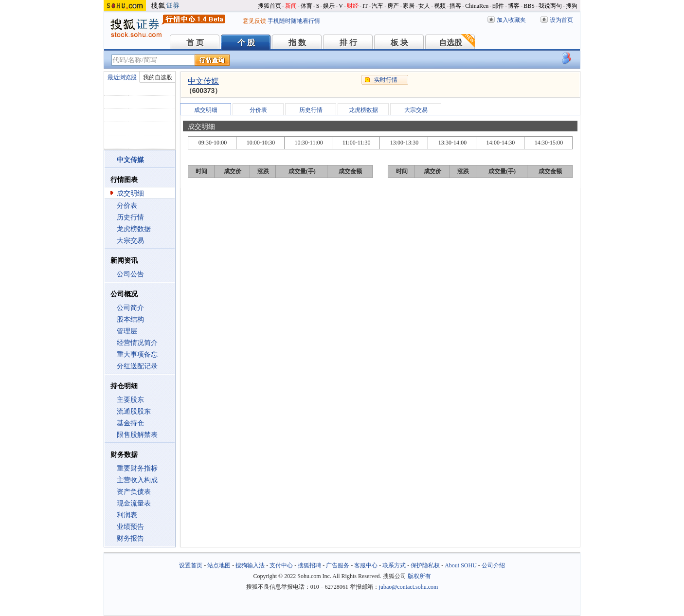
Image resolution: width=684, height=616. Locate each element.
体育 (306, 6)
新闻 (291, 6)
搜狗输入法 (250, 565)
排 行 (348, 43)
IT (365, 6)
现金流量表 (134, 503)
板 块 (399, 43)
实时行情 (386, 80)
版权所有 (419, 576)
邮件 (498, 6)
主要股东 (130, 400)
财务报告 (130, 538)
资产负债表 (134, 492)
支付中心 (281, 565)
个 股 (246, 43)
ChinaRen (477, 6)
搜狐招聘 (309, 565)
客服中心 (366, 565)
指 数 (297, 43)
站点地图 (219, 565)
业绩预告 (130, 527)
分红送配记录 (137, 366)
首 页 (195, 43)
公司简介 (130, 308)
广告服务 (338, 565)
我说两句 (550, 6)
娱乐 (329, 6)
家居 (409, 6)
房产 (393, 6)
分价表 (127, 206)
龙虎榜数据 (134, 229)
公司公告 (130, 274)
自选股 (450, 43)
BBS (529, 6)
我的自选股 (158, 77)
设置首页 (191, 565)
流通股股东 (134, 411)
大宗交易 (130, 241)
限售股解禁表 (137, 435)
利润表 (127, 515)
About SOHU (461, 565)
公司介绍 (493, 565)
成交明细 (130, 193)
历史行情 (130, 217)
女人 (424, 6)
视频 (440, 6)
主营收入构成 (137, 480)
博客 (514, 6)
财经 (353, 6)
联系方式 (394, 565)
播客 (455, 6)
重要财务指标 (137, 468)
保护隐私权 (425, 565)
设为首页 (561, 20)
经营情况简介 (137, 343)
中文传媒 (203, 81)
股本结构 (130, 319)
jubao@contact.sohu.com (409, 587)
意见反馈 (254, 21)
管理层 (127, 331)
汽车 (378, 6)
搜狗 (572, 6)
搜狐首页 (270, 6)
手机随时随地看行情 (294, 21)
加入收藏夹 (511, 20)
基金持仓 (130, 423)
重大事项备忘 (137, 354)
